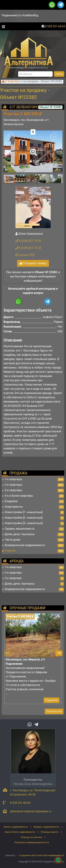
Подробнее (52, 700)
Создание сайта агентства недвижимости (42, 855)
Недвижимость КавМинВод (20, 15)
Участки (13, 82)
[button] (33, 150)
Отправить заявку (33, 263)
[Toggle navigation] (3, 26)
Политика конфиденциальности (32, 842)
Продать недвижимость (46, 827)
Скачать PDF (25, 255)
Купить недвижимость (16, 827)
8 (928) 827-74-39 (28, 241)
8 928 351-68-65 (55, 26)
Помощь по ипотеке (32, 837)
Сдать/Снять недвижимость (20, 832)
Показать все (54, 711)
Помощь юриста (49, 832)
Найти (59, 74)
